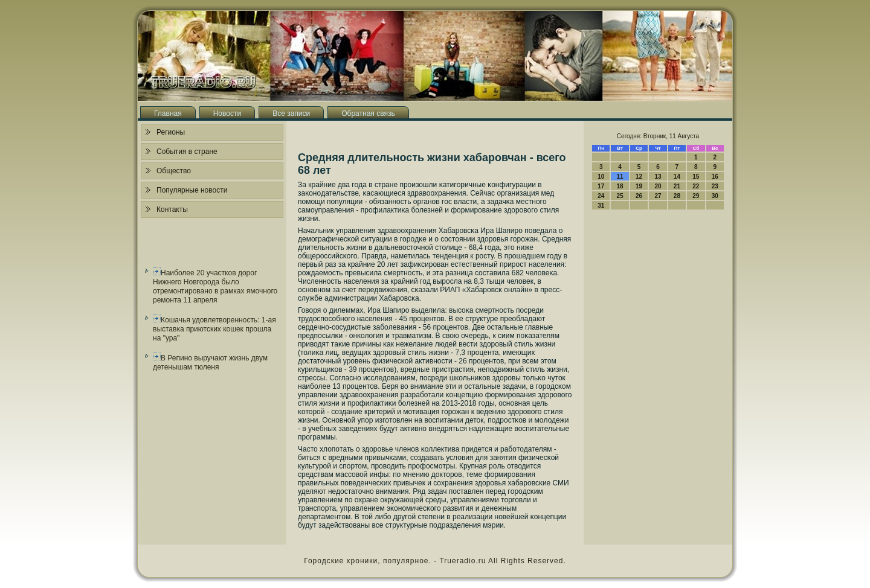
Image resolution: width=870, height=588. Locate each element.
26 (639, 196)
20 (658, 186)
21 (677, 186)
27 (658, 196)
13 (658, 177)
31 (601, 206)
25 (620, 196)
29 (696, 196)
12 (639, 177)
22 (696, 186)
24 (601, 196)
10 (601, 177)
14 (677, 177)
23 (715, 186)
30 (715, 196)
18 (620, 186)
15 (696, 177)
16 (715, 177)
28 (677, 196)
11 (620, 177)
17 (601, 186)
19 (639, 186)
